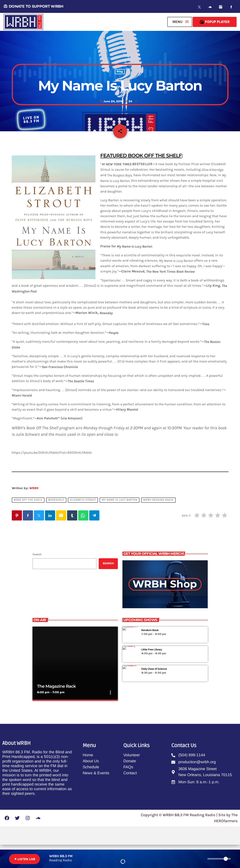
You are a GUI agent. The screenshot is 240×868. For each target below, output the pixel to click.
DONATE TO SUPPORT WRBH (33, 6)
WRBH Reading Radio (158, 523)
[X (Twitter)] (199, 7)
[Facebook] (231, 7)
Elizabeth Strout (83, 523)
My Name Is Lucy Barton (120, 523)
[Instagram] (221, 7)
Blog (120, 86)
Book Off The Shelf (28, 523)
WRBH (34, 511)
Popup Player (215, 22)
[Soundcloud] (210, 7)
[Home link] (23, 22)
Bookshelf (56, 523)
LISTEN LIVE (24, 859)
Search (37, 577)
